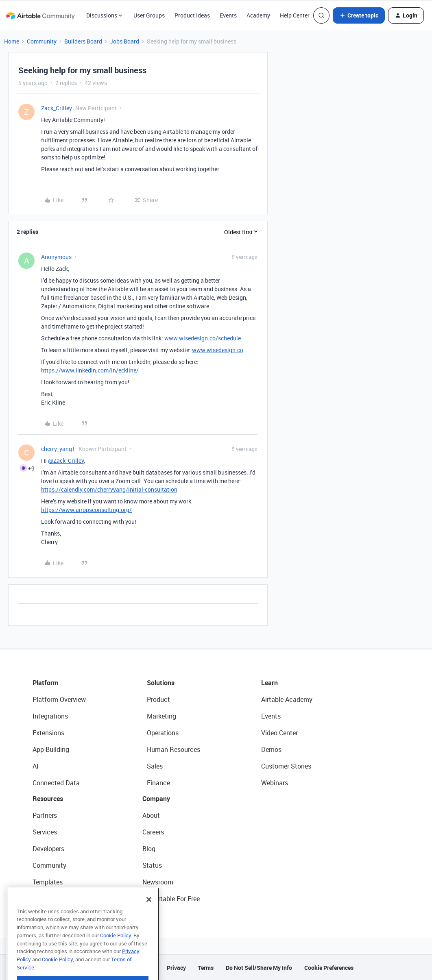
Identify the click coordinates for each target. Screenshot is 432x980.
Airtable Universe (57, 899)
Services (45, 832)
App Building (51, 749)
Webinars (275, 783)
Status (152, 865)
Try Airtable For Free (171, 899)
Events (228, 15)
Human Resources (173, 749)
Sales (155, 766)
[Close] (149, 917)
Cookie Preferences (329, 968)
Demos (271, 749)
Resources (48, 799)
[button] (359, 15)
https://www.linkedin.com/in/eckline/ (90, 370)
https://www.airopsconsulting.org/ (86, 510)
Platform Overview (59, 699)
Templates (48, 882)
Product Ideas (192, 15)
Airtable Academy (287, 699)
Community (42, 41)
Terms (206, 968)
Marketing (161, 716)
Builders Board (83, 41)
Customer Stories (286, 766)
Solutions (161, 683)
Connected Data (56, 783)
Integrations (50, 716)
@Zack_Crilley (66, 461)
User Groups (149, 15)
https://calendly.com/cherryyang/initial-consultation (109, 489)
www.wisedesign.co (218, 350)
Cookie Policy (116, 953)
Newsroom (158, 882)
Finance (158, 783)
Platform (46, 683)
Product (158, 699)
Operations (163, 733)
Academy (258, 15)
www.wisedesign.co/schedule (203, 338)
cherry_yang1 (58, 449)
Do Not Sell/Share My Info (259, 968)
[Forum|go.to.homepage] (40, 15)
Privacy (176, 968)
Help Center (295, 15)
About (151, 815)
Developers (48, 849)
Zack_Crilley (57, 108)
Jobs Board (124, 41)
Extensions (48, 733)
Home (12, 41)
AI (36, 766)
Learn (269, 683)
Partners (45, 815)
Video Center (279, 733)
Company (156, 799)
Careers (153, 832)
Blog (149, 849)
